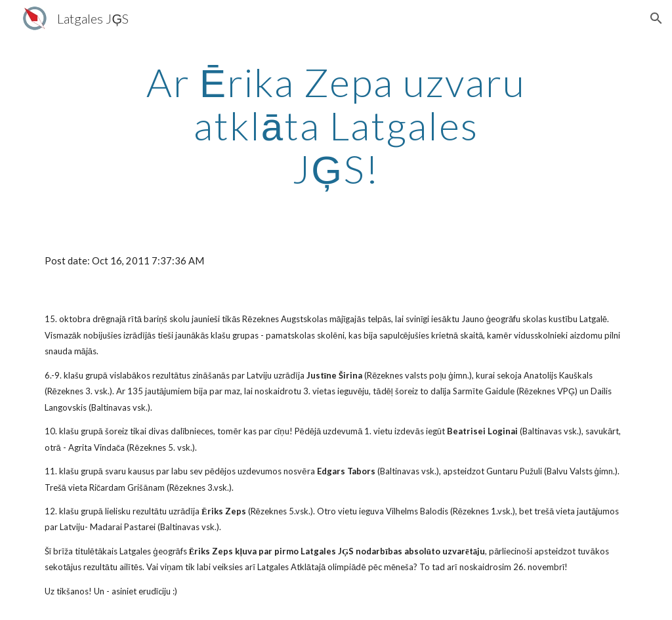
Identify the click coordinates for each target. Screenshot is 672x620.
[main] (336, 125)
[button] (656, 18)
